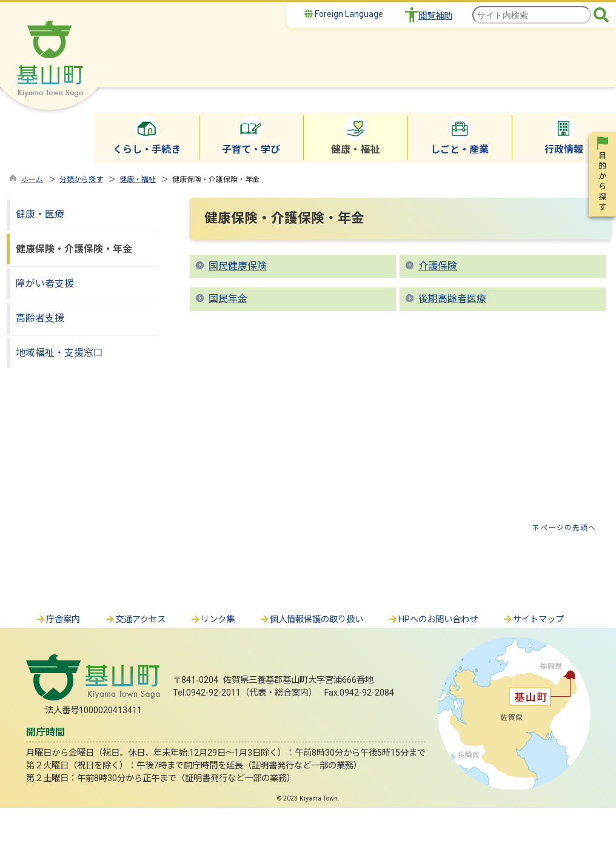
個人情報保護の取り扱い (311, 619)
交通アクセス (135, 619)
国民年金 (228, 299)
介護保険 (438, 266)
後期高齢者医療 (452, 299)
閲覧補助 (435, 16)
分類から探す (81, 180)
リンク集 (212, 619)
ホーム (32, 180)
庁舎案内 (58, 619)
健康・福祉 (138, 180)
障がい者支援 (45, 284)
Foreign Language (344, 14)
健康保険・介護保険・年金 (74, 249)
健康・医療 (40, 214)
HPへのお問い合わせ (433, 619)
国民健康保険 (238, 266)
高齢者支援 (40, 318)
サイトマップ (533, 619)
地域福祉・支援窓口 (59, 353)
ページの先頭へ (568, 528)
